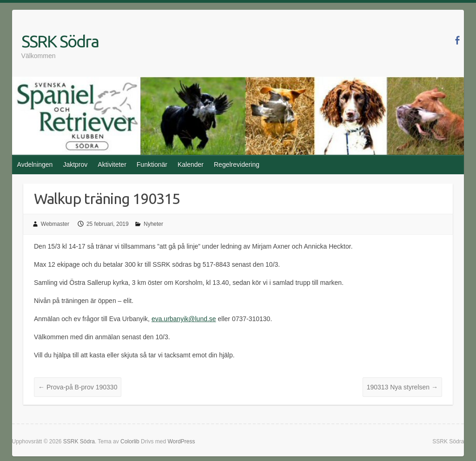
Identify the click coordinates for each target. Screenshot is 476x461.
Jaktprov (75, 165)
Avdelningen (35, 165)
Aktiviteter (112, 165)
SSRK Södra (60, 41)
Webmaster (55, 224)
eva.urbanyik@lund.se (184, 319)
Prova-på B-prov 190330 (78, 387)
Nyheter (153, 224)
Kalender (191, 165)
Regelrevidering (237, 165)
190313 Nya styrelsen (402, 387)
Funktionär (152, 165)
